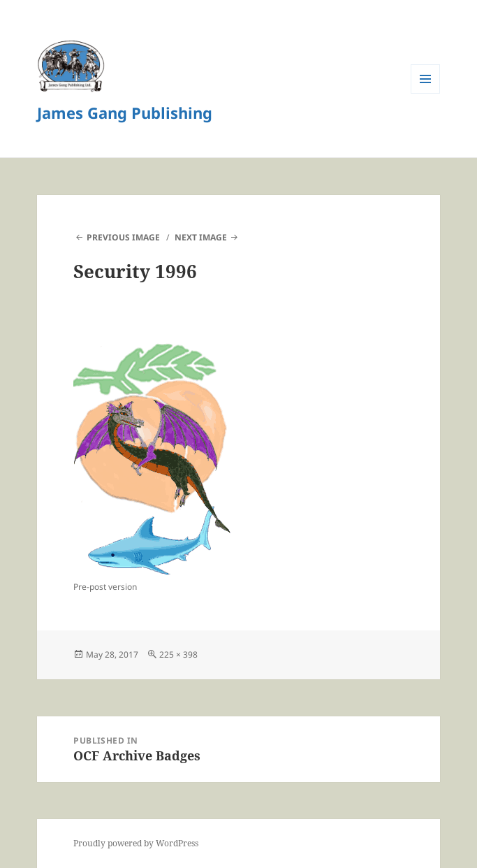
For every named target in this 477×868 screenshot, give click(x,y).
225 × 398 (178, 654)
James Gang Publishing (125, 113)
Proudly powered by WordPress (136, 843)
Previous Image (123, 237)
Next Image (201, 237)
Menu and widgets (426, 93)
